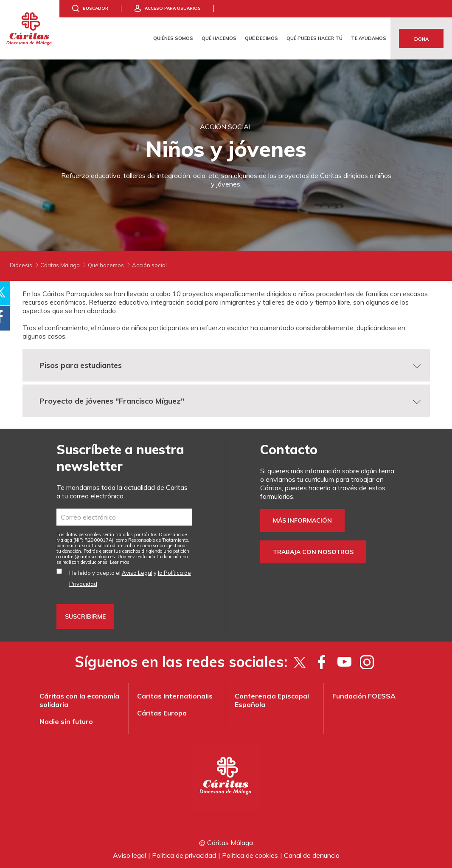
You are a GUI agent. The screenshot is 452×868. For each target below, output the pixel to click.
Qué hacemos (219, 38)
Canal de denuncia (312, 855)
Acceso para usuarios (173, 8)
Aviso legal (129, 855)
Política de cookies (250, 855)
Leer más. (120, 562)
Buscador (95, 8)
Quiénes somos (173, 38)
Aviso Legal (137, 573)
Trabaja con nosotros (313, 552)
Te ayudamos (369, 38)
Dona (421, 39)
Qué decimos (261, 38)
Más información (302, 520)
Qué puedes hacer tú (314, 38)
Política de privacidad (184, 855)
